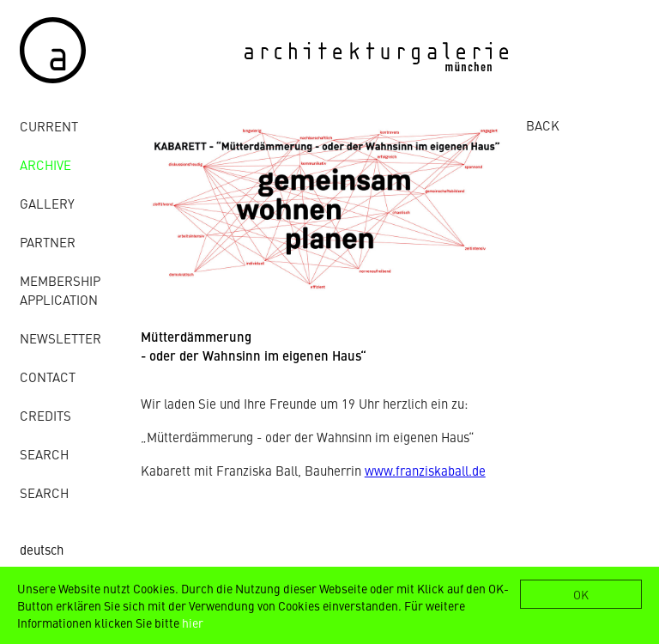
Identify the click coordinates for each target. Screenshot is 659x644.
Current (49, 126)
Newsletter (60, 338)
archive (45, 164)
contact (48, 377)
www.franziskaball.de (425, 470)
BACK (543, 125)
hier (193, 623)
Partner (48, 242)
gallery (47, 203)
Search (44, 454)
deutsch (42, 549)
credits (45, 415)
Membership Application (60, 290)
